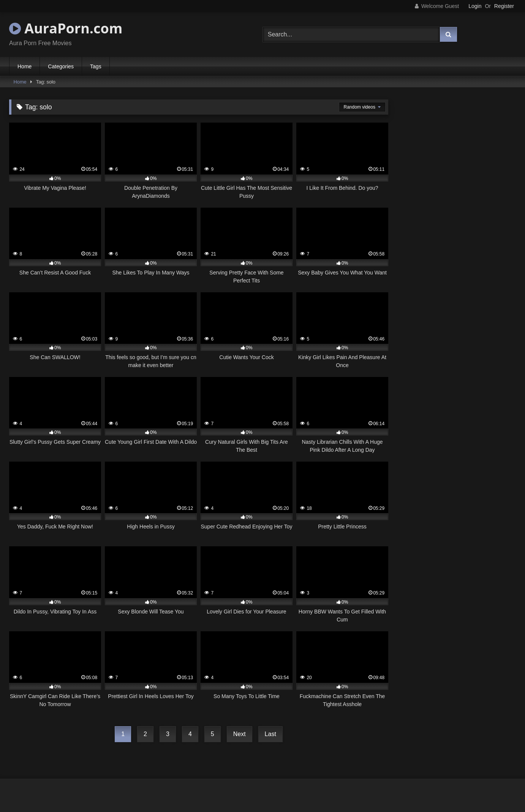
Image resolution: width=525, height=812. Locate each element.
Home (25, 66)
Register (504, 6)
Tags (96, 66)
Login (475, 6)
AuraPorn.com (66, 28)
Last (270, 734)
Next (240, 734)
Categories (61, 66)
